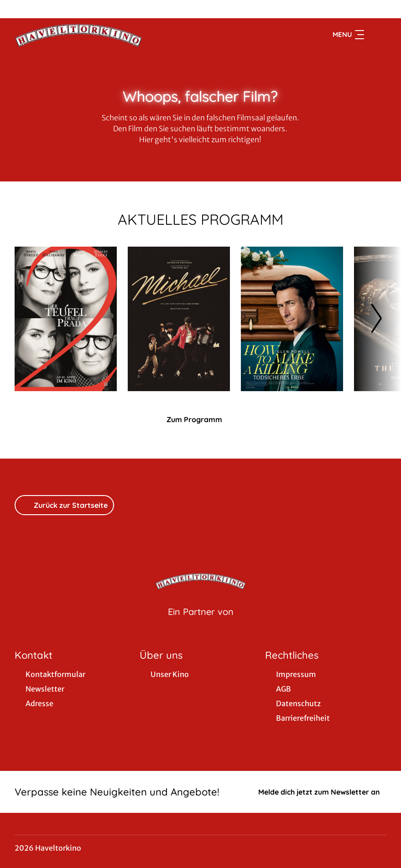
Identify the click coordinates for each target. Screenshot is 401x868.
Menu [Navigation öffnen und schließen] (348, 35)
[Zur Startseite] (78, 35)
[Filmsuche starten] (377, 35)
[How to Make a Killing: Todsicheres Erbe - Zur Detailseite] (292, 319)
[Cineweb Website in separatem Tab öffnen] (201, 623)
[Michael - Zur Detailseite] (179, 319)
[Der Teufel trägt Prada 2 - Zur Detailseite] (66, 319)
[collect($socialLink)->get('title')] (16, 9)
